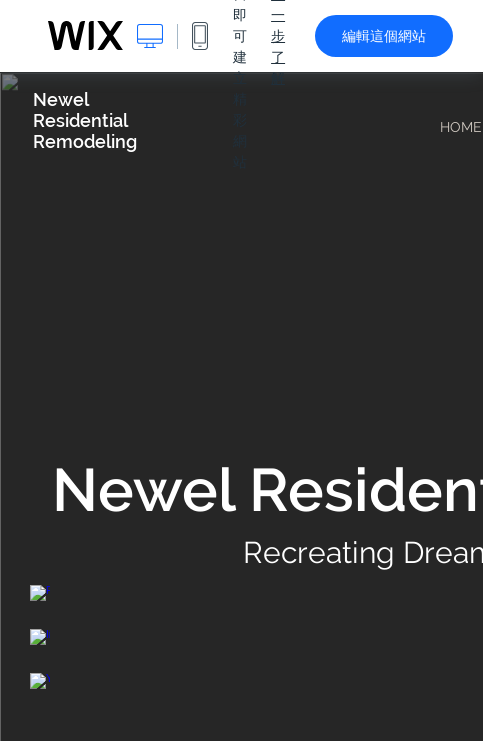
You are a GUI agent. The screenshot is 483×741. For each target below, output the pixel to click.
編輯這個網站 (384, 36)
